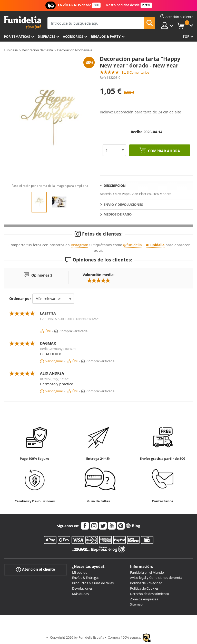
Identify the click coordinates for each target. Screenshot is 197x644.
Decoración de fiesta (37, 50)
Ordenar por (20, 299)
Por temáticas (17, 36)
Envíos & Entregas (86, 578)
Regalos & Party (106, 36)
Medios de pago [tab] (118, 214)
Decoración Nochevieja (75, 50)
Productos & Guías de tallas (93, 583)
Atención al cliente (35, 569)
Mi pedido (80, 572)
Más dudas (80, 594)
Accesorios (73, 36)
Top (186, 36)
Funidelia (11, 50)
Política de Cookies (144, 588)
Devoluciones (82, 588)
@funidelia (132, 245)
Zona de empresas (144, 599)
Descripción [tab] (115, 186)
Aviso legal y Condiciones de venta (156, 578)
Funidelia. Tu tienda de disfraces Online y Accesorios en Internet (22, 23)
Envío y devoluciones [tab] (123, 204)
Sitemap (136, 604)
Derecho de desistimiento (150, 594)
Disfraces (46, 36)
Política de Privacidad (146, 583)
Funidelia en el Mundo (147, 572)
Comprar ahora (164, 151)
